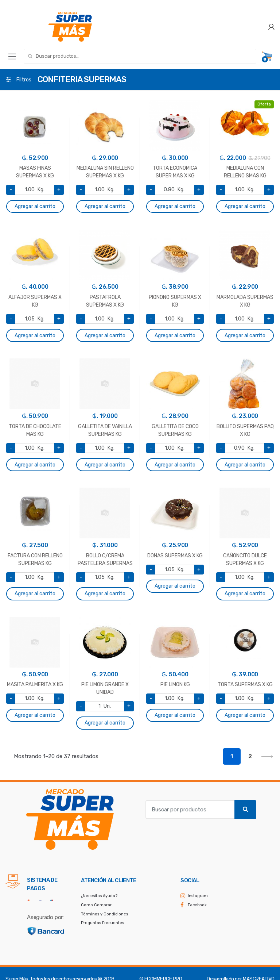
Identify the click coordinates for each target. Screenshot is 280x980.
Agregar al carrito (35, 206)
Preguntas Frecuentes (102, 923)
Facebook (197, 905)
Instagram (198, 896)
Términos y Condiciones (104, 914)
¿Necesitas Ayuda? (99, 896)
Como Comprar (96, 905)
